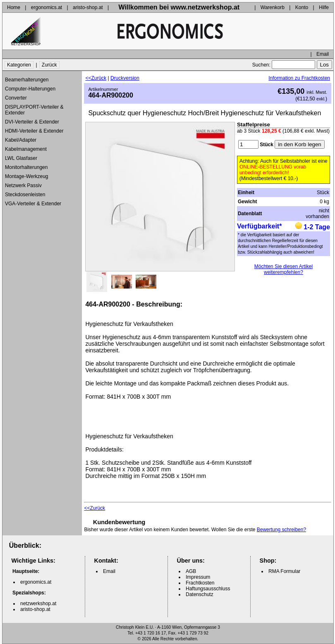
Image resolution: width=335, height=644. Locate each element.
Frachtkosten (200, 583)
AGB (191, 571)
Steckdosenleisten (25, 195)
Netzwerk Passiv (23, 185)
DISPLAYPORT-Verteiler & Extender (34, 110)
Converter (16, 98)
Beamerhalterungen (27, 80)
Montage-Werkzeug (27, 176)
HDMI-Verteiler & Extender (34, 131)
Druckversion (125, 78)
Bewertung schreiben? (281, 530)
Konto (302, 7)
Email (323, 54)
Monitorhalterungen (26, 167)
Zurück (49, 65)
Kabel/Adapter (21, 140)
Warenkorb (273, 7)
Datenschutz (200, 594)
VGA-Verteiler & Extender (33, 204)
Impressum (198, 577)
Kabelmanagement (26, 149)
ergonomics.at (47, 7)
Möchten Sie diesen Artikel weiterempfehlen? (284, 269)
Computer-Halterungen (30, 89)
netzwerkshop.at (38, 604)
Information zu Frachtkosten (299, 78)
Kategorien (19, 65)
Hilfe (324, 7)
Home (14, 7)
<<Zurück (96, 78)
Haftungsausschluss (208, 589)
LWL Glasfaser (21, 158)
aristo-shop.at (88, 7)
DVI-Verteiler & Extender (32, 122)
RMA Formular (284, 571)
